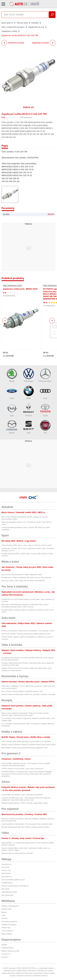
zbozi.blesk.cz (7, 877)
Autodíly (35, 23)
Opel (12, 410)
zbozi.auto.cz (7, 23)
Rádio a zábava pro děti (10, 951)
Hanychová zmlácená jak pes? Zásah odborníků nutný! (22, 574)
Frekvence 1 (6, 954)
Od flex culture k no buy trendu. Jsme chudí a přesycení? (23, 769)
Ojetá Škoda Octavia (9, 892)
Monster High (6, 909)
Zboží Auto (6, 889)
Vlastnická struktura (40, 976)
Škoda (12, 375)
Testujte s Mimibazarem (10, 906)
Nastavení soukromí (24, 976)
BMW (29, 393)
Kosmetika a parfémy (9, 922)
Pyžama (5, 918)
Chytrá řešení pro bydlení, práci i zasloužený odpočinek (22, 795)
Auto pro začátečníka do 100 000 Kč (15, 886)
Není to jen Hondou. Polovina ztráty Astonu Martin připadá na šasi (26, 634)
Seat (29, 427)
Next (52, 321)
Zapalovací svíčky (9, 31)
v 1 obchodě (8, 355)
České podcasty (7, 948)
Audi (45, 393)
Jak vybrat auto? (8, 895)
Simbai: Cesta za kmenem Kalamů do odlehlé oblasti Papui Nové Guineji (28, 744)
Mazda (12, 427)
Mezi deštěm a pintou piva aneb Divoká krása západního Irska (25, 748)
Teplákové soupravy (9, 925)
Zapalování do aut (36, 27)
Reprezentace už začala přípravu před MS (17, 853)
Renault (29, 410)
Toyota (45, 410)
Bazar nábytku (7, 934)
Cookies (12, 976)
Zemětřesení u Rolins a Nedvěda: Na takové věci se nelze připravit (26, 578)
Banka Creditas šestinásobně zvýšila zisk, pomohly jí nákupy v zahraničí (28, 694)
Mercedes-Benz (45, 375)
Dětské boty (6, 928)
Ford (12, 393)
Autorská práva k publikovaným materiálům (20, 971)
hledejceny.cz (7, 864)
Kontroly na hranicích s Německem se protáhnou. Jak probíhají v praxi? (28, 631)
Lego (3, 915)
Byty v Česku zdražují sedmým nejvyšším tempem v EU (22, 691)
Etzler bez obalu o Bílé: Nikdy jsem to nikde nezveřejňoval (23, 581)
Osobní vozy (6, 870)
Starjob (4, 945)
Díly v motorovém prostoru (13, 27)
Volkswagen (29, 375)
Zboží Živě (5, 867)
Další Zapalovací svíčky (12, 285)
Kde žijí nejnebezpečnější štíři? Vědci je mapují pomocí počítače (25, 827)
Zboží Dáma (6, 873)
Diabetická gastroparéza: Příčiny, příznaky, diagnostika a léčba (25, 803)
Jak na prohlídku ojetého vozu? (13, 880)
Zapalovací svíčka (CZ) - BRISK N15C (20, 289)
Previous (5, 320)
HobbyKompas (7, 883)
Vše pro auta (22, 23)
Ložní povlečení (7, 931)
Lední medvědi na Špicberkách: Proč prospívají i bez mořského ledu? (27, 824)
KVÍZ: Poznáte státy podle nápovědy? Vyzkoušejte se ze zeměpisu (26, 741)
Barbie (4, 912)
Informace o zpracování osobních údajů (40, 973)
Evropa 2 (5, 957)
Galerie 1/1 (28, 107)
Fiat (45, 427)
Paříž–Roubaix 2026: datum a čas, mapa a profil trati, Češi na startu (27, 545)
